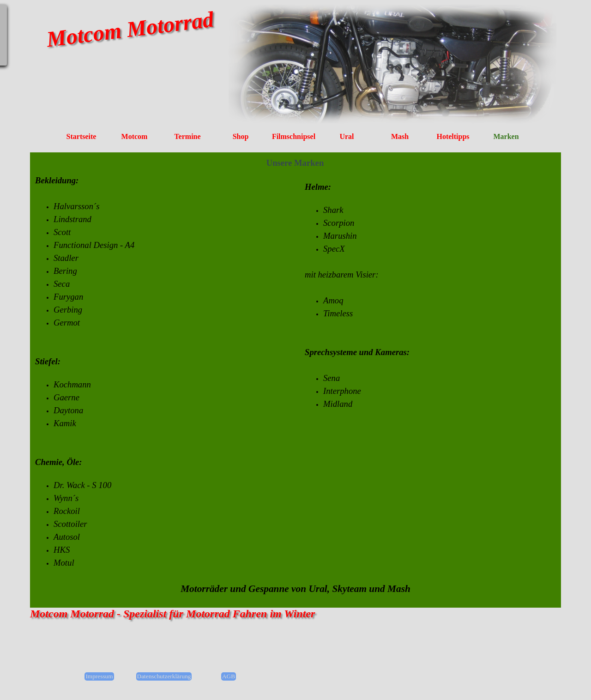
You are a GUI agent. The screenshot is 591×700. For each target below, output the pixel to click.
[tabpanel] (164, 372)
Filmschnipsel (294, 136)
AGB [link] (229, 676)
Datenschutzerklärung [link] (164, 676)
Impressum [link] (99, 676)
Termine (187, 136)
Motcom (135, 136)
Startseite (81, 136)
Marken (506, 136)
